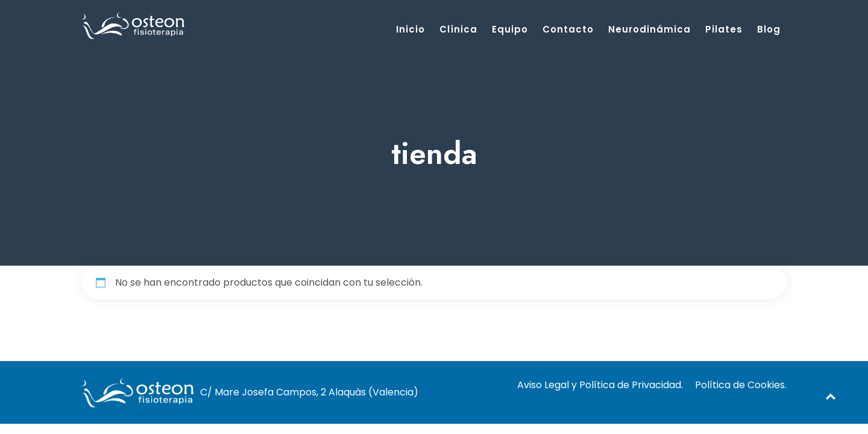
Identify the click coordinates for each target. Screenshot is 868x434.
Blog (769, 29)
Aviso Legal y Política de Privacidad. (600, 385)
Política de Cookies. (741, 385)
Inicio (410, 29)
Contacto (568, 29)
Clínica (458, 29)
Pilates (724, 29)
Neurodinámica (649, 29)
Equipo (510, 29)
